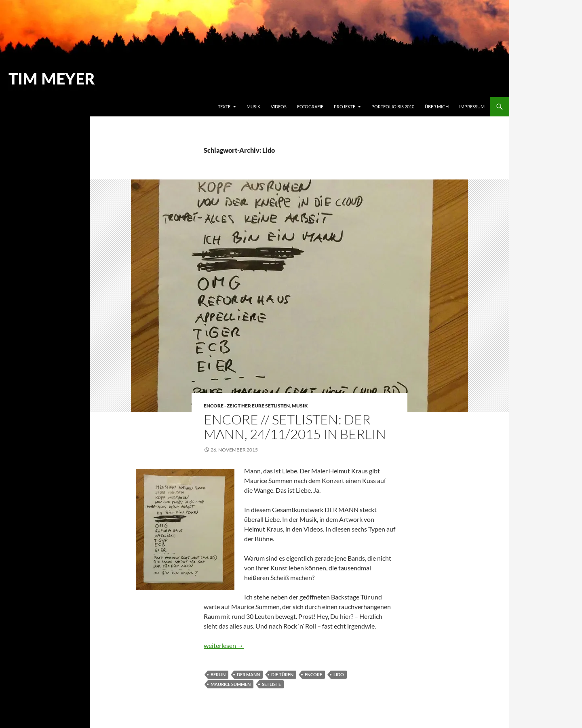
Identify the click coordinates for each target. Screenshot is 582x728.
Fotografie (310, 107)
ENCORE (313, 674)
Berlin (218, 674)
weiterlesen (224, 645)
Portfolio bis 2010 (393, 107)
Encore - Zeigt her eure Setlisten (247, 406)
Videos (279, 107)
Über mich (437, 107)
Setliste (271, 684)
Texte (224, 107)
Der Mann (248, 674)
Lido (339, 674)
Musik (253, 107)
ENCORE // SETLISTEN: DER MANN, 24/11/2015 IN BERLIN (295, 427)
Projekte (345, 107)
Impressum (472, 107)
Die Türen (282, 674)
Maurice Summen (231, 684)
